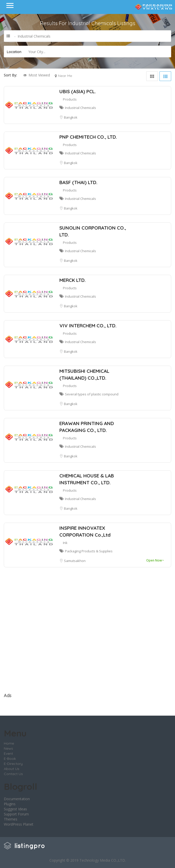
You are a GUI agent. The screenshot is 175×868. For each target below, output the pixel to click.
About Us (12, 769)
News (8, 748)
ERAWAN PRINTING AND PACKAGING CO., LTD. (87, 427)
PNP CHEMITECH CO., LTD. (88, 137)
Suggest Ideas (15, 809)
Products (70, 99)
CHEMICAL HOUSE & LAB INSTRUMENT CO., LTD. (87, 479)
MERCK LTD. (72, 280)
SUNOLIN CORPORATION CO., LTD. (93, 231)
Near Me (65, 76)
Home (9, 743)
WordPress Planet (19, 824)
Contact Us (13, 774)
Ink (65, 543)
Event (8, 753)
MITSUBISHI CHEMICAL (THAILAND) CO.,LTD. (84, 374)
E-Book (10, 759)
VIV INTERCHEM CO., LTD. (88, 326)
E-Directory (13, 764)
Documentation (17, 799)
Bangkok (71, 117)
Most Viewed (39, 75)
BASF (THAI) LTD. (78, 182)
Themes (11, 819)
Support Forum (16, 814)
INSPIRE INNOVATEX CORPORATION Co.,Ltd (85, 531)
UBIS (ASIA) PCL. (78, 91)
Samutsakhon (75, 561)
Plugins (10, 804)
